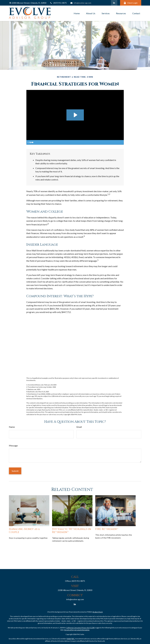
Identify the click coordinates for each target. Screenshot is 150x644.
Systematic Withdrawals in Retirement (72, 531)
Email (79, 427)
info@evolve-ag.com (81, 3)
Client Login (131, 3)
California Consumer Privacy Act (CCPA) (80, 628)
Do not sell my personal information (77, 630)
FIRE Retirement (107, 529)
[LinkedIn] (114, 3)
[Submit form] (15, 471)
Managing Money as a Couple (24, 531)
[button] (77, 13)
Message (13, 446)
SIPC (73, 639)
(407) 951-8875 (58, 3)
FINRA (69, 639)
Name (12, 427)
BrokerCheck (98, 612)
